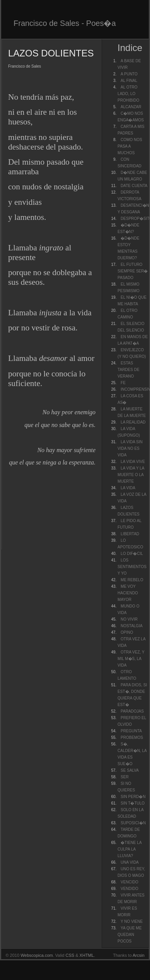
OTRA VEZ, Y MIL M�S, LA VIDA (131, 659)
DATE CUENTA (134, 186)
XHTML (87, 955)
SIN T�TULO (133, 803)
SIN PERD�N (133, 797)
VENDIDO (130, 889)
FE (123, 383)
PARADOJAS (132, 711)
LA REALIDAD (133, 422)
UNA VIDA (130, 862)
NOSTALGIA (132, 626)
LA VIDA (128, 488)
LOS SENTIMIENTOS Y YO (132, 567)
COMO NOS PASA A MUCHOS (130, 146)
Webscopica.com (37, 955)
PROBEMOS (132, 738)
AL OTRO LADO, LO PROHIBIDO (128, 94)
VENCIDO (130, 882)
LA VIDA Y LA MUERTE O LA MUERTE (131, 475)
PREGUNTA (131, 731)
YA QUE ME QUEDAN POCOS (130, 935)
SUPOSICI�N (133, 823)
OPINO (127, 632)
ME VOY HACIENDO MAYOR (128, 593)
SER (125, 777)
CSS (70, 955)
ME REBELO (132, 580)
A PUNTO (129, 74)
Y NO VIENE (132, 921)
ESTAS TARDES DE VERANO (129, 370)
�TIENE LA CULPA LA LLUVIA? (130, 849)
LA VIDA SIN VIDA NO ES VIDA (130, 448)
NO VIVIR (129, 619)
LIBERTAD (130, 534)
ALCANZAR (131, 107)
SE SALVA (130, 770)
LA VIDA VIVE (133, 462)
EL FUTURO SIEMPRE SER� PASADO (133, 271)
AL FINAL (129, 81)
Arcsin (139, 955)
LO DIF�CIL (132, 554)
